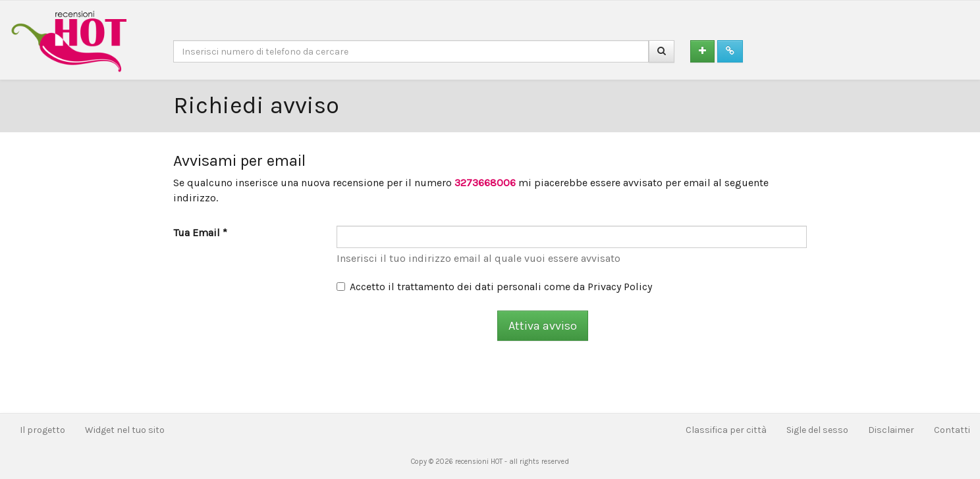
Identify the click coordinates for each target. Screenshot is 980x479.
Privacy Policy (620, 287)
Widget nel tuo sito (125, 430)
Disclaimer (891, 430)
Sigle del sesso (817, 430)
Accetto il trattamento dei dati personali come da (494, 287)
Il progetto (42, 430)
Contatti (952, 430)
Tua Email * (200, 233)
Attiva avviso (543, 326)
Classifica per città (726, 430)
